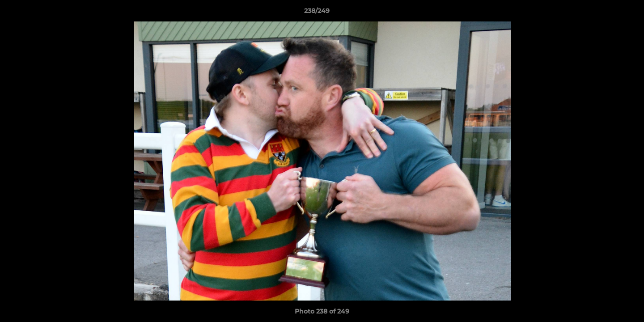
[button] (606, 13)
